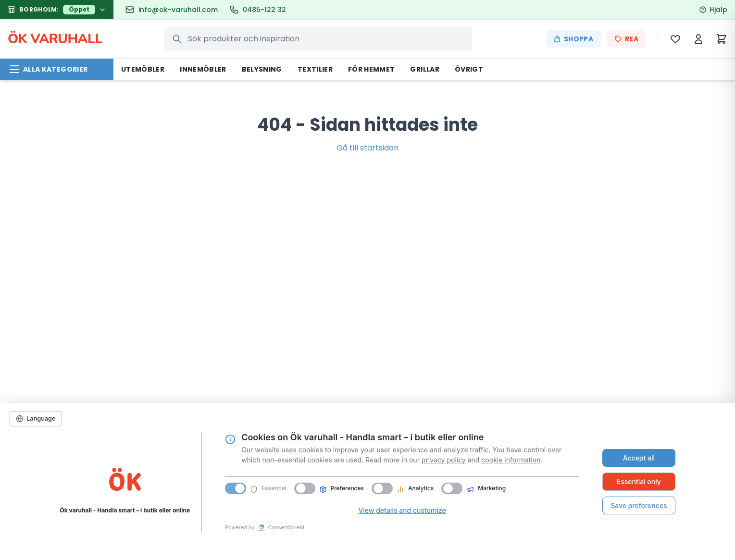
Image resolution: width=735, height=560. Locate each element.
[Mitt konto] (698, 39)
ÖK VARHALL (55, 39)
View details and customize (402, 510)
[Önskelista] (675, 39)
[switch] (305, 488)
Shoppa (573, 39)
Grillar (424, 69)
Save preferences (639, 505)
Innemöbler (203, 69)
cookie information (511, 460)
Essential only (639, 481)
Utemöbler (143, 69)
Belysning (262, 69)
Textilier (315, 69)
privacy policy (444, 460)
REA (626, 39)
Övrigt (469, 69)
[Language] (36, 419)
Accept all (639, 458)
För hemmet (372, 69)
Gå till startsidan (367, 148)
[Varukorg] (722, 39)
